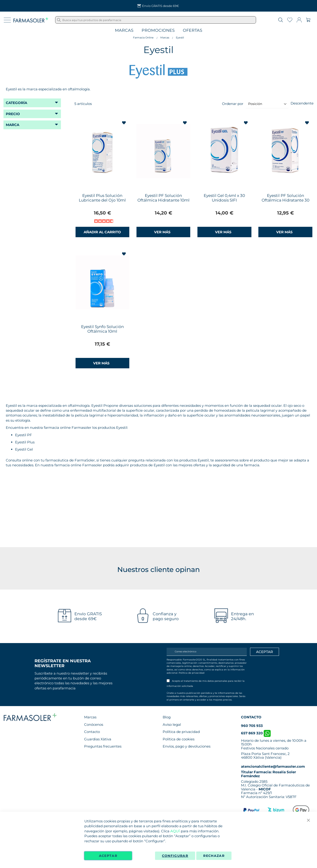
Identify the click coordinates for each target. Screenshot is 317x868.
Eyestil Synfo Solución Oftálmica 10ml (102, 329)
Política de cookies (179, 739)
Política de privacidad (192, 673)
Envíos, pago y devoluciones (187, 746)
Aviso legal (172, 724)
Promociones (158, 30)
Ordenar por (233, 104)
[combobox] (156, 20)
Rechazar (214, 856)
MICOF (265, 789)
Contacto (92, 732)
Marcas (124, 30)
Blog (167, 717)
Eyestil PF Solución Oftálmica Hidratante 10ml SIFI (163, 200)
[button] (124, 123)
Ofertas (193, 30)
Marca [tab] (13, 125)
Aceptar (108, 856)
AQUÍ (175, 831)
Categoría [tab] (16, 103)
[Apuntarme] (265, 652)
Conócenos (94, 724)
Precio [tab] (13, 114)
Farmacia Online (143, 38)
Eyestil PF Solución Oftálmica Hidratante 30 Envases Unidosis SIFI (285, 200)
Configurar (175, 856)
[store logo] (31, 20)
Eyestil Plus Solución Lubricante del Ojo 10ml (102, 198)
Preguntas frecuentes (103, 746)
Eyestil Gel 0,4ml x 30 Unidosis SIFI (224, 198)
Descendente (302, 103)
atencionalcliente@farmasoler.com (273, 766)
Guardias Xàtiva (98, 739)
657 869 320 (256, 733)
